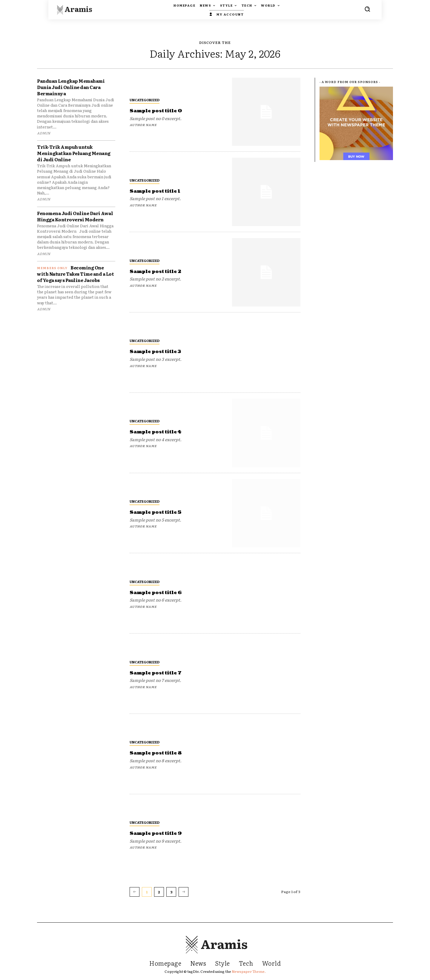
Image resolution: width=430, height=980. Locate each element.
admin (44, 133)
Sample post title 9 (161, 833)
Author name (143, 125)
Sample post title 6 (161, 592)
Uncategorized (145, 100)
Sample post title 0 (161, 111)
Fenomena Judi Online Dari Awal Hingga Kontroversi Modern (75, 216)
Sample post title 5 (160, 512)
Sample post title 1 (160, 191)
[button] (367, 9)
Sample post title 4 (160, 432)
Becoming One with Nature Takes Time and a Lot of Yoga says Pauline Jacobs (75, 274)
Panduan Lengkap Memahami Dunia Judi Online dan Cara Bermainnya (71, 87)
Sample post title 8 (161, 753)
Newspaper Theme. (249, 971)
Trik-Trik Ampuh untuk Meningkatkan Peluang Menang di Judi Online (74, 153)
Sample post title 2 (160, 271)
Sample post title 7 (160, 673)
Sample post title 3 (160, 351)
